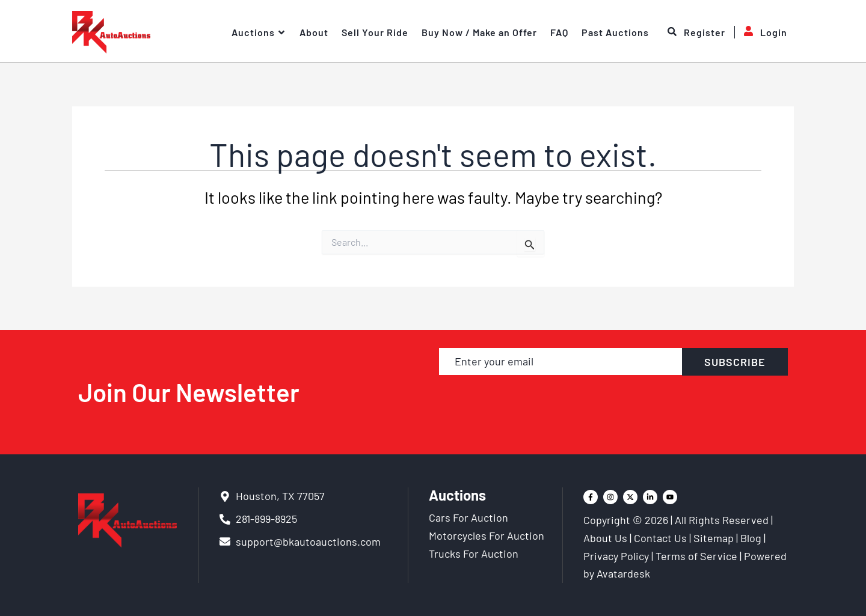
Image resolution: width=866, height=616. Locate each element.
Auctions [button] (259, 32)
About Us (605, 538)
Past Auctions (615, 32)
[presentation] (613, 403)
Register (696, 32)
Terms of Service (696, 556)
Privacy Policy (616, 556)
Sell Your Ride (375, 32)
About (314, 32)
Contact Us (660, 538)
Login (761, 32)
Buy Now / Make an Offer (479, 32)
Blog (751, 538)
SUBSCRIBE (735, 362)
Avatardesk (623, 573)
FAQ (559, 32)
